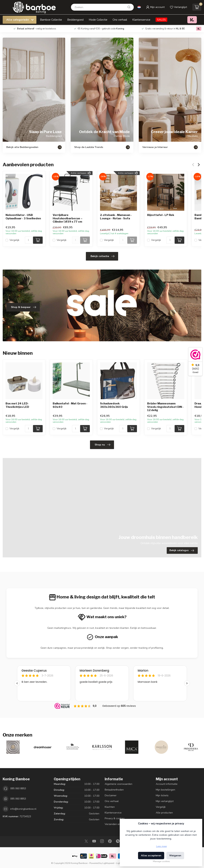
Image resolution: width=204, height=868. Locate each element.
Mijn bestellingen (165, 790)
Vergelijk (14, 240)
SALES (161, 20)
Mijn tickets (162, 795)
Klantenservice (141, 20)
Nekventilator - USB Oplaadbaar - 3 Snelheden (23, 217)
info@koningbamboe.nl (23, 809)
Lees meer (162, 846)
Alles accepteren (151, 856)
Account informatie (167, 784)
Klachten (110, 807)
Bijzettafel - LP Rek (161, 215)
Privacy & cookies (115, 818)
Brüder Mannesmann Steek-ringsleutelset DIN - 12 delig (165, 407)
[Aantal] (29, 240)
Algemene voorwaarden (118, 784)
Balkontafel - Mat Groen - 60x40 (70, 405)
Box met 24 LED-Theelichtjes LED (17, 405)
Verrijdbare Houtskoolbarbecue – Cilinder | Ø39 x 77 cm (68, 219)
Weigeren (175, 856)
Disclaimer (111, 795)
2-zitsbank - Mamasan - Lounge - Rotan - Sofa (116, 217)
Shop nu (102, 445)
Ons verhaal (120, 20)
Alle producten (164, 813)
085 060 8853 (18, 788)
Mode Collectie (98, 20)
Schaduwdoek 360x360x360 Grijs (114, 405)
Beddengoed (75, 20)
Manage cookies (161, 861)
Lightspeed (108, 863)
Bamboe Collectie (51, 20)
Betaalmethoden (114, 790)
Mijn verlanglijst (165, 801)
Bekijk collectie (102, 256)
